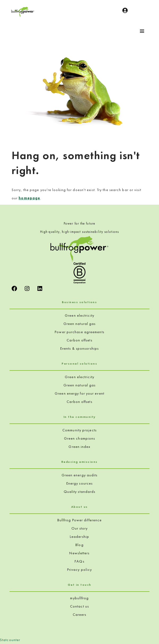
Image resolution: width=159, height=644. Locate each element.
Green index (79, 447)
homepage (29, 198)
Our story (80, 528)
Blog (79, 545)
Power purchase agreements (79, 332)
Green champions (80, 438)
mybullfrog (79, 598)
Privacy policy (79, 569)
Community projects (79, 430)
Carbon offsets (79, 340)
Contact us (79, 606)
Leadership (79, 536)
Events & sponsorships (79, 348)
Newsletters (79, 553)
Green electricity (79, 315)
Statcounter (10, 640)
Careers (80, 614)
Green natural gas (80, 324)
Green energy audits (80, 475)
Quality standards (80, 492)
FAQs (79, 561)
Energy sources (79, 483)
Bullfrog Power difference (80, 520)
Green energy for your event (79, 393)
